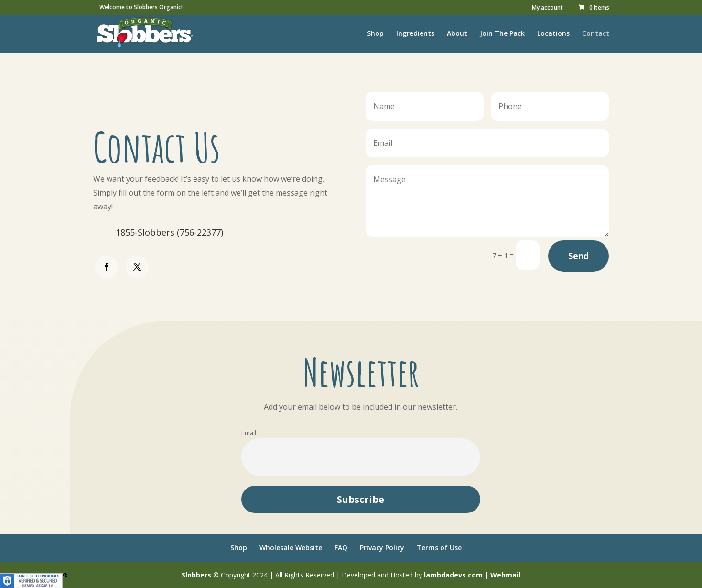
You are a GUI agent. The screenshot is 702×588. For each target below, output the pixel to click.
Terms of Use (439, 548)
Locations (553, 34)
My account (547, 8)
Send (578, 256)
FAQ (341, 548)
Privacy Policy (382, 548)
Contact (596, 34)
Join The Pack (502, 34)
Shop (375, 34)
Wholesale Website (291, 548)
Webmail (505, 575)
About (457, 34)
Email (249, 433)
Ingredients (415, 34)
